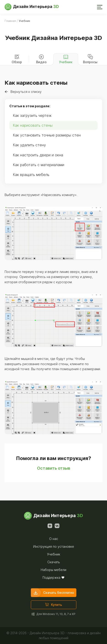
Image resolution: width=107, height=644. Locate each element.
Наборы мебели (53, 570)
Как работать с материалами (39, 165)
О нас (54, 539)
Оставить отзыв (54, 468)
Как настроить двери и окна (38, 155)
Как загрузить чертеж (32, 115)
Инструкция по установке (54, 547)
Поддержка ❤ (53, 578)
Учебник (54, 554)
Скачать (54, 562)
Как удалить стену (29, 145)
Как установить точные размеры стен (47, 135)
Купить (53, 605)
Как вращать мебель (31, 175)
